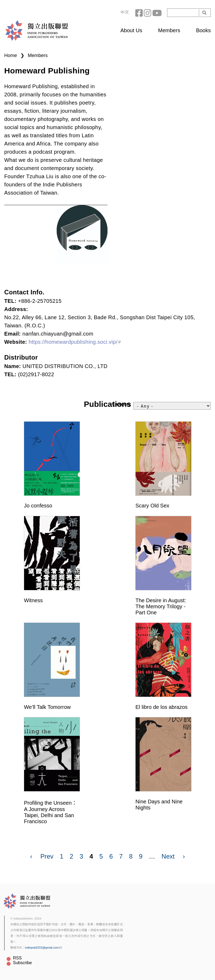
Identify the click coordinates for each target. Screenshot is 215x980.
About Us (131, 30)
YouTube (156, 13)
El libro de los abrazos (162, 707)
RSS (17, 958)
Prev (47, 856)
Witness (33, 600)
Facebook (140, 13)
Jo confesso (38, 506)
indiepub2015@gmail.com (43, 948)
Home (11, 55)
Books (203, 30)
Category (121, 404)
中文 (125, 12)
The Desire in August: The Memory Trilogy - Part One (161, 606)
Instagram (148, 13)
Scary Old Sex (153, 506)
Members (169, 30)
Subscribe (22, 963)
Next (168, 856)
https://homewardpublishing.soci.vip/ (75, 342)
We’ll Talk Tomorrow (48, 707)
